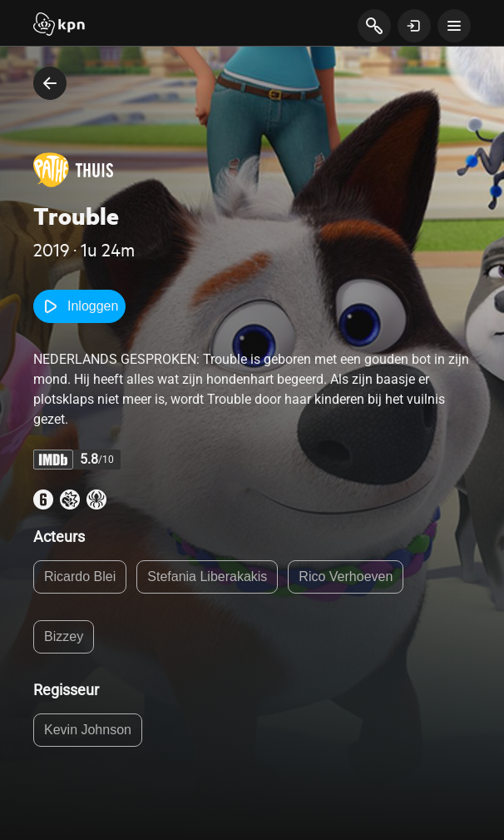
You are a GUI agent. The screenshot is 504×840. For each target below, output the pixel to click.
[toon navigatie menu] (454, 26)
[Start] (59, 26)
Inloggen (79, 306)
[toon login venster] (414, 26)
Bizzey (64, 636)
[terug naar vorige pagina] (50, 83)
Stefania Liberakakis (207, 577)
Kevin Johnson (88, 730)
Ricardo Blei (80, 577)
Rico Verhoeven (346, 577)
